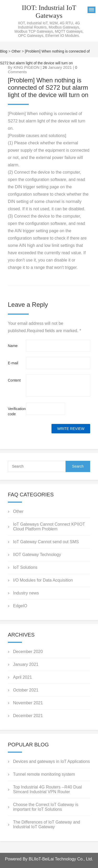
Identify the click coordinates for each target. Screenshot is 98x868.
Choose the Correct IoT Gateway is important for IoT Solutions (46, 807)
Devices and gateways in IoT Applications (51, 761)
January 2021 (26, 664)
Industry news (26, 593)
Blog (4, 51)
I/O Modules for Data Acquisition (43, 580)
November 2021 (28, 703)
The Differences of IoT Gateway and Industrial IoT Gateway (47, 824)
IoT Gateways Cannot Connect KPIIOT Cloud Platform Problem (49, 527)
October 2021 (26, 690)
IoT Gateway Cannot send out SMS (46, 542)
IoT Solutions (25, 567)
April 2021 (22, 677)
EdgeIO (20, 606)
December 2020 (28, 652)
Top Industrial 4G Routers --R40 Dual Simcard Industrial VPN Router (47, 789)
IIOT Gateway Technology (37, 555)
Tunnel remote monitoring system (44, 774)
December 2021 (28, 716)
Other (16, 51)
